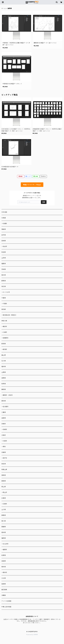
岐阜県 (4, 384)
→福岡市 (4, 550)
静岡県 (4, 389)
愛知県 (4, 401)
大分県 (4, 578)
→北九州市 (5, 544)
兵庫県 (4, 452)
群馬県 (4, 281)
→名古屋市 (5, 407)
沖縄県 (4, 595)
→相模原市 (5, 338)
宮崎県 (4, 584)
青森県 (4, 229)
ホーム (4, 8)
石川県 (4, 361)
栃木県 (4, 275)
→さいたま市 (6, 292)
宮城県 (4, 241)
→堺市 (4, 447)
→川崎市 (4, 332)
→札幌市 (4, 224)
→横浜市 (4, 327)
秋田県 (4, 252)
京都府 (4, 424)
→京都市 (4, 429)
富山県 (4, 355)
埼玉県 (4, 286)
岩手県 (4, 235)
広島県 (4, 498)
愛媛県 (4, 527)
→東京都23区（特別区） (9, 315)
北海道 (4, 218)
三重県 (4, 412)
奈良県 (4, 464)
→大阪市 (4, 441)
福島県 (4, 264)
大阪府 (4, 435)
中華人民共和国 (6, 607)
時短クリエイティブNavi (32, 185)
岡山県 (4, 487)
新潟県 (4, 344)
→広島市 (4, 504)
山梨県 (4, 372)
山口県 (4, 510)
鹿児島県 (4, 590)
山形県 (4, 258)
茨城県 (4, 269)
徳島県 (4, 515)
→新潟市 (4, 349)
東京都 (4, 309)
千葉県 (4, 298)
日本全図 (4, 212)
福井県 (4, 367)
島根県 (4, 481)
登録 (44, 202)
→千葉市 (4, 304)
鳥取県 (4, 475)
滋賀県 (4, 418)
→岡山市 (4, 492)
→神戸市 (4, 458)
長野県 (4, 378)
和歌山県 (4, 469)
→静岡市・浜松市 (7, 395)
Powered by (32, 635)
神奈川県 (4, 321)
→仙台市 (4, 246)
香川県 (4, 521)
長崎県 (4, 561)
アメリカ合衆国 (6, 601)
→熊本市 (4, 572)
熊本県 (4, 567)
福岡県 (4, 538)
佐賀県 (4, 555)
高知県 (4, 532)
